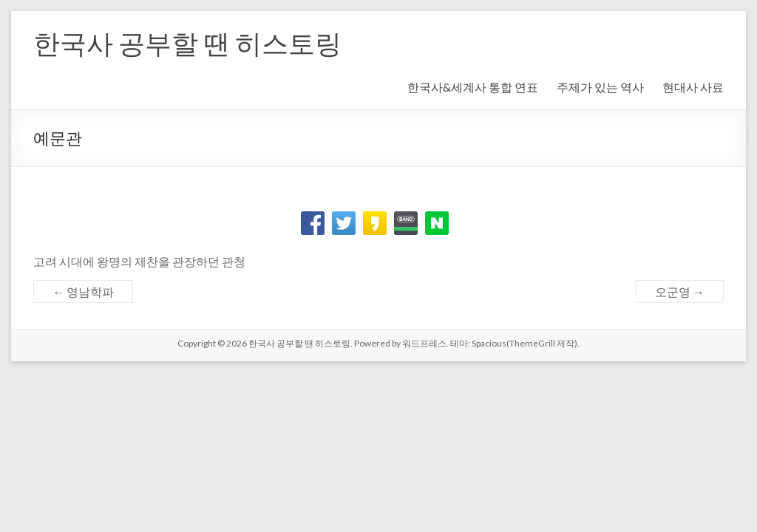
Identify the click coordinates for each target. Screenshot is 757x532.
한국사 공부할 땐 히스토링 (187, 43)
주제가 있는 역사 (600, 87)
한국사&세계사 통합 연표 (473, 87)
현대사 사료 (693, 87)
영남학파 (83, 291)
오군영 (680, 291)
